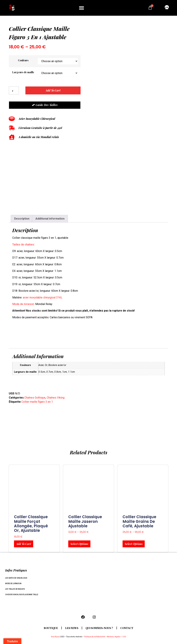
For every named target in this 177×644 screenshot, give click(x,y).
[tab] (22, 219)
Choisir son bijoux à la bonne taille (22, 595)
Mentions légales (114, 637)
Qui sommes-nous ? (99, 628)
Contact (128, 628)
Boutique (50, 628)
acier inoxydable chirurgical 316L (43, 297)
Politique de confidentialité (95, 637)
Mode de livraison (23, 304)
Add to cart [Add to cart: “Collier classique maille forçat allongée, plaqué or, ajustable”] (24, 544)
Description (22, 219)
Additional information (50, 219)
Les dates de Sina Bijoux (16, 578)
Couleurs (23, 60)
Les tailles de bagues (15, 589)
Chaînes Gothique (35, 398)
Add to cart (53, 90)
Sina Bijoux (55, 637)
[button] (81, 8)
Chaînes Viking (56, 398)
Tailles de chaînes (23, 244)
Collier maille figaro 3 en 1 (37, 402)
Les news (71, 628)
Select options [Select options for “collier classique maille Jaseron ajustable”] (79, 544)
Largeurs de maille (23, 72)
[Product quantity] (14, 90)
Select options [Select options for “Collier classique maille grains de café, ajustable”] (134, 544)
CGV (124, 637)
